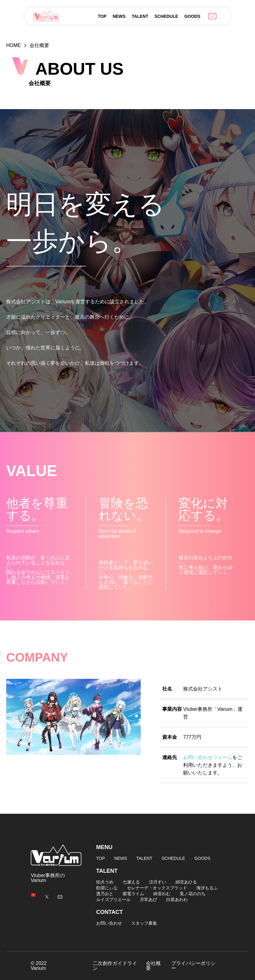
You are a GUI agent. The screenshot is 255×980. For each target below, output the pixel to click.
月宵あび (148, 899)
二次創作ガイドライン (115, 966)
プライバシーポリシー (193, 966)
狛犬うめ (105, 882)
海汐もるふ (207, 888)
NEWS (119, 16)
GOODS (192, 16)
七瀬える (131, 882)
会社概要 (153, 966)
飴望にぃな (107, 888)
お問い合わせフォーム (208, 757)
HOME (14, 45)
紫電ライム (133, 894)
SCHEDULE (166, 16)
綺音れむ (162, 894)
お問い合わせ (109, 923)
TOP (102, 16)
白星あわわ (177, 899)
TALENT (140, 16)
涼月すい (158, 882)
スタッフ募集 (144, 923)
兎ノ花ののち (193, 894)
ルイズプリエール (113, 899)
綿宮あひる (186, 882)
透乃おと (105, 894)
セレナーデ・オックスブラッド (157, 888)
